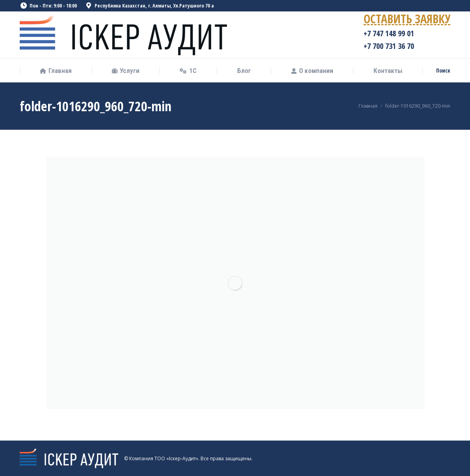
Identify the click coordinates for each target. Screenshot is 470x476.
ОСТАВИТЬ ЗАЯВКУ (407, 20)
